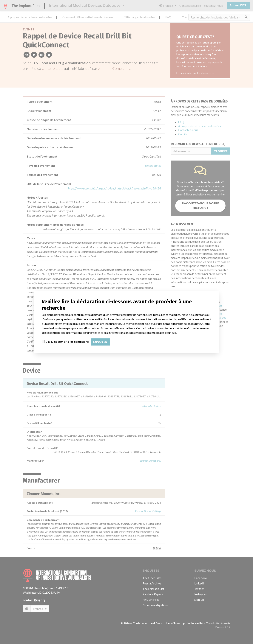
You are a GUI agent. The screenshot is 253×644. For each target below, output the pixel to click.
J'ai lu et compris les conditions (67, 342)
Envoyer (100, 342)
